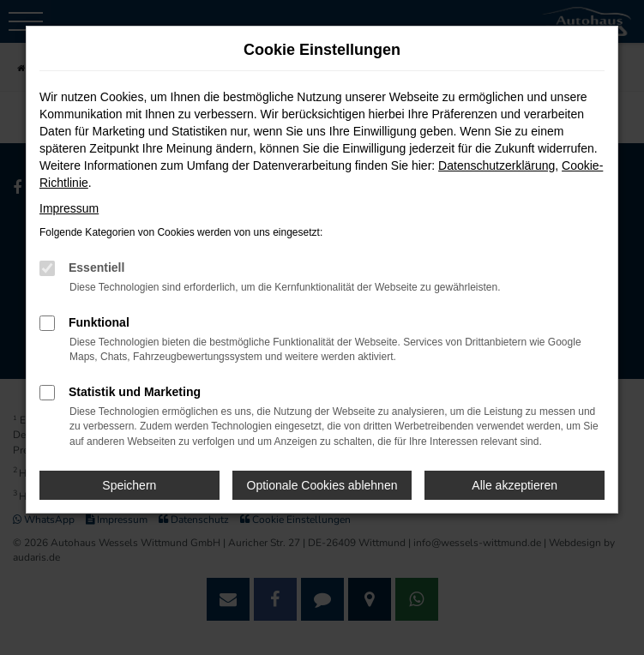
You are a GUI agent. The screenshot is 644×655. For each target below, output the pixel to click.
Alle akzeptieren (515, 485)
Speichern (129, 485)
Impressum (69, 208)
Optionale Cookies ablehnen (322, 485)
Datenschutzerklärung (497, 165)
